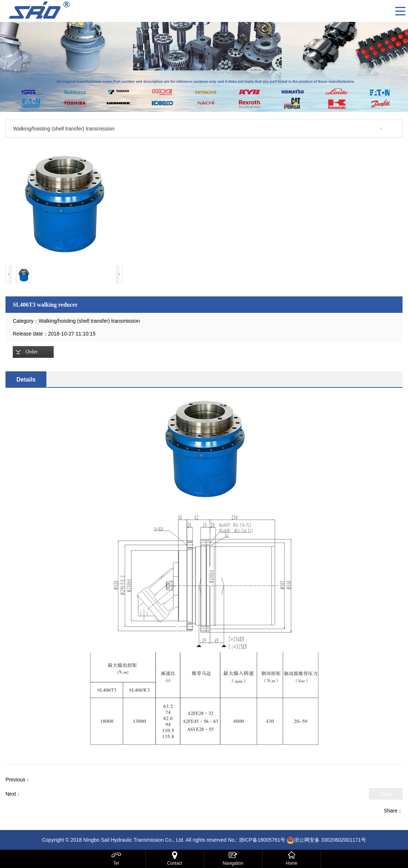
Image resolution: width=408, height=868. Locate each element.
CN (387, 11)
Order (32, 352)
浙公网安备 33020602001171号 (330, 840)
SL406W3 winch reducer (49, 794)
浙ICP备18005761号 (262, 840)
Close (386, 794)
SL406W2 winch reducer (58, 780)
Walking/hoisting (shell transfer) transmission (64, 129)
